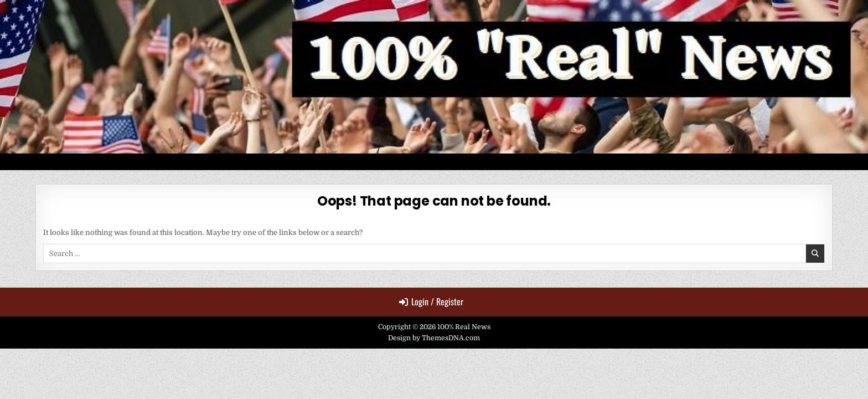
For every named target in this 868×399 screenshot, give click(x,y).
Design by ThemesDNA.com (434, 338)
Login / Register (431, 301)
